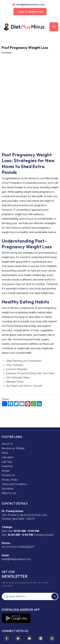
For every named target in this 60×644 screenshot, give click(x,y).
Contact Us (8, 475)
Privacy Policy (10, 480)
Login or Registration (30, 12)
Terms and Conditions (14, 484)
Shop (5, 453)
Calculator (8, 457)
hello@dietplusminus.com (30, 5)
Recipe (6, 471)
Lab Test (7, 462)
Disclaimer (8, 489)
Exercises (7, 466)
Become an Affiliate (13, 448)
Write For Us (9, 493)
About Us (7, 444)
